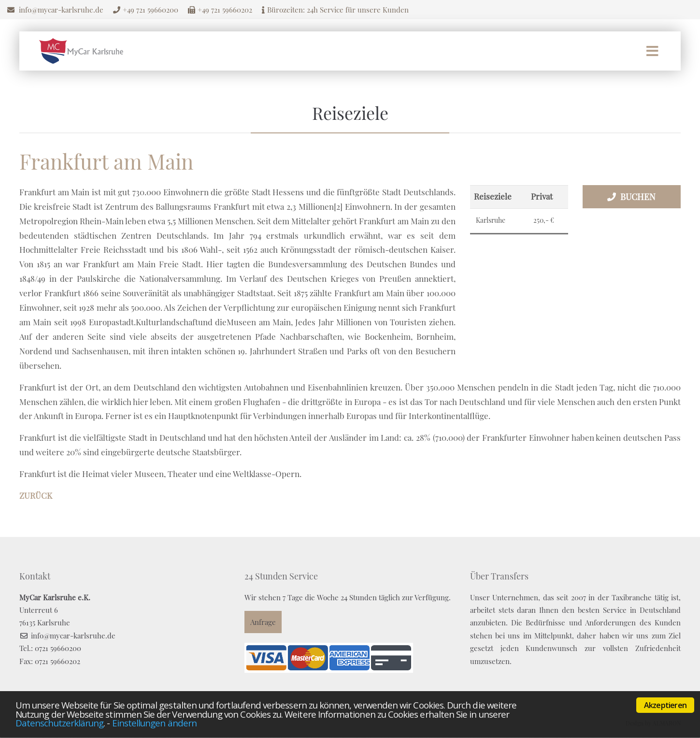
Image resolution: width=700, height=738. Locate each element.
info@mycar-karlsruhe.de (61, 10)
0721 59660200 (58, 648)
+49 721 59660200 (150, 10)
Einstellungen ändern (154, 723)
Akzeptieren (665, 705)
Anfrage (263, 622)
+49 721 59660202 (225, 10)
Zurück (36, 495)
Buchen (638, 197)
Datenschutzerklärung (59, 723)
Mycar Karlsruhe (81, 51)
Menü (652, 51)
